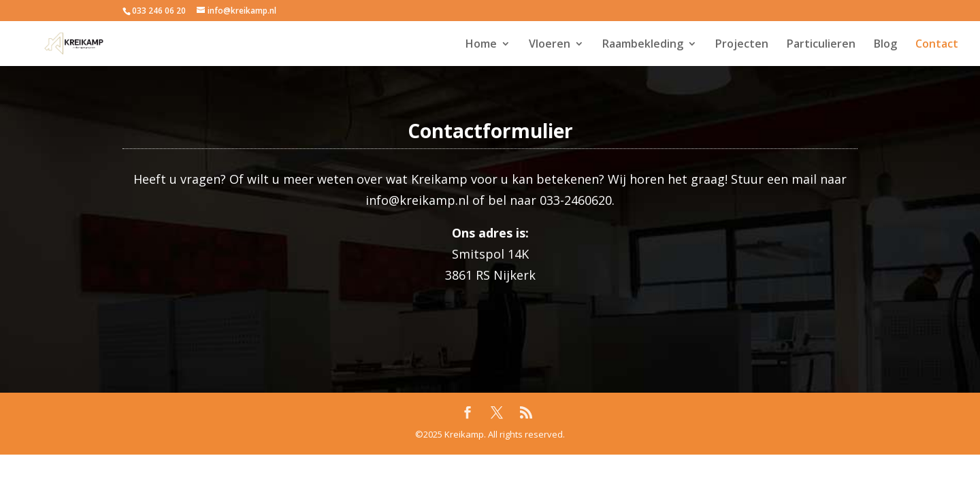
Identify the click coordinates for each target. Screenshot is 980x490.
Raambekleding (643, 45)
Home (481, 45)
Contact (937, 45)
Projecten (742, 45)
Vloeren (550, 45)
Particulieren (821, 45)
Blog (885, 45)
